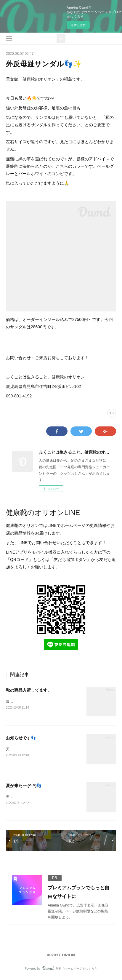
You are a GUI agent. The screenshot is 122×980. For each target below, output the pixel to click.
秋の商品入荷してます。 (29, 690)
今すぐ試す (78, 25)
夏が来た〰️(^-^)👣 (24, 786)
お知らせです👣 (21, 738)
